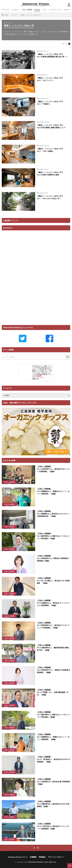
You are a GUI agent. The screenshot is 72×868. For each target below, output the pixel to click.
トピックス (5, 10)
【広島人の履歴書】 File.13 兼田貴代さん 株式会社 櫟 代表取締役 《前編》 (53, 782)
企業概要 (33, 857)
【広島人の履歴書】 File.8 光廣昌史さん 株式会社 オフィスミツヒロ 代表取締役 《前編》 (53, 603)
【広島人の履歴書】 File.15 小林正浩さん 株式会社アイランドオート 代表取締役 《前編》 (53, 826)
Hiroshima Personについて (18, 857)
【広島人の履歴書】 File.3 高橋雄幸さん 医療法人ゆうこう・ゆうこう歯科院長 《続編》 (53, 737)
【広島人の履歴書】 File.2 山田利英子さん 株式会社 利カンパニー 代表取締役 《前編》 (53, 469)
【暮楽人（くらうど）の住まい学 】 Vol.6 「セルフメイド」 (50, 79)
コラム (44, 10)
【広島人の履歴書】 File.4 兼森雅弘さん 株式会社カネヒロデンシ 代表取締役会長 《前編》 (53, 514)
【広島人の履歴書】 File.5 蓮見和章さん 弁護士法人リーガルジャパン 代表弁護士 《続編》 (53, 715)
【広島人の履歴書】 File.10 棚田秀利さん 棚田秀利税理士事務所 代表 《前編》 (53, 648)
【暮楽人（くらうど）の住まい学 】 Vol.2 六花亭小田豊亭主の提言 (50, 173)
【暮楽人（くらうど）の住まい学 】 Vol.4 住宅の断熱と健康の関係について (51, 126)
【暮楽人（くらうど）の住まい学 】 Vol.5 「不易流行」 (50, 103)
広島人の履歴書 (27, 10)
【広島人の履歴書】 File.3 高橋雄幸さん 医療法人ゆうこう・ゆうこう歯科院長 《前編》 (53, 491)
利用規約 (42, 857)
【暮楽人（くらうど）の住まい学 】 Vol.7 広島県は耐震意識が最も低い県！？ (52, 55)
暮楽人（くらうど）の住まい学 (31, 15)
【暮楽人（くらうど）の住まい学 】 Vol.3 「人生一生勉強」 (50, 150)
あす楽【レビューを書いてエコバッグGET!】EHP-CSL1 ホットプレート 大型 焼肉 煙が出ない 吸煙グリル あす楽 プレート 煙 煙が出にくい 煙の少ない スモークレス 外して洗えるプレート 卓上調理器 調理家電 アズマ (42, 370)
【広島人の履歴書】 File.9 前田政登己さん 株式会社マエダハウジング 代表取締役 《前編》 (53, 625)
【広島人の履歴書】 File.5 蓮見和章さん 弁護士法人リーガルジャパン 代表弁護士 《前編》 (53, 536)
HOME (6, 15)
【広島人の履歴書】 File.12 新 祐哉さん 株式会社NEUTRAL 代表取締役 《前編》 (53, 759)
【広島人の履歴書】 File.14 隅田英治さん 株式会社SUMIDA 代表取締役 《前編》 (53, 804)
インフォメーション (55, 10)
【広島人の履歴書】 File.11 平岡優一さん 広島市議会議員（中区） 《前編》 (53, 692)
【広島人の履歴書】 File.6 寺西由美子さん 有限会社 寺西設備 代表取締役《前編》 (53, 558)
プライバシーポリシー (56, 857)
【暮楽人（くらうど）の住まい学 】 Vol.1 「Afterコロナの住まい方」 (50, 197)
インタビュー (15, 10)
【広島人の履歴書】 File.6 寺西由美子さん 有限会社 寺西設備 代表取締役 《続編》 (53, 670)
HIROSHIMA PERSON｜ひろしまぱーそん (42, 862)
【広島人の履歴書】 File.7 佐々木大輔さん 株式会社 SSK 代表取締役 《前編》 (53, 581)
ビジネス (37, 10)
